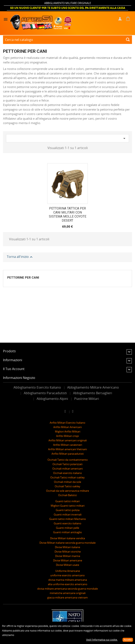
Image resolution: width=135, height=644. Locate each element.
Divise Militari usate (67, 565)
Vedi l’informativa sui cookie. (102, 640)
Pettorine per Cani (23, 278)
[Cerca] (67, 40)
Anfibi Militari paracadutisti (68, 454)
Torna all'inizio (20, 257)
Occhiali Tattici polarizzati (67, 464)
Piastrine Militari (87, 399)
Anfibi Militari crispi (67, 436)
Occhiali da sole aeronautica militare (67, 491)
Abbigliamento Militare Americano (93, 387)
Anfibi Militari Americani (67, 427)
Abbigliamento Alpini (52, 399)
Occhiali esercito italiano (67, 473)
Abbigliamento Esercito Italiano (37, 387)
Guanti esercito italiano (67, 523)
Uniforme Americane (68, 571)
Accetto (128, 640)
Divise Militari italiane (67, 547)
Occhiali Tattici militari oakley (67, 477)
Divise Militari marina (68, 556)
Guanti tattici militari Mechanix (68, 519)
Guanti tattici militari (67, 501)
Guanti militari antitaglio (67, 532)
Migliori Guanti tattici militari (68, 506)
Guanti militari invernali (68, 514)
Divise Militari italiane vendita (67, 538)
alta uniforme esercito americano (68, 584)
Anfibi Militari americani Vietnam (67, 449)
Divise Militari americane (68, 560)
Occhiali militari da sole (67, 482)
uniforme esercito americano (67, 575)
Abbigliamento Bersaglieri (93, 393)
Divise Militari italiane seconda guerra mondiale (67, 543)
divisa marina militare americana (68, 580)
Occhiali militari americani (67, 469)
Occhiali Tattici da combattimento (68, 460)
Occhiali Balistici (67, 495)
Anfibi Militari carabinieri (68, 445)
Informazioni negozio (19, 378)
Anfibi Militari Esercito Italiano (67, 423)
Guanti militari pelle (67, 528)
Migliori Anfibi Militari (68, 431)
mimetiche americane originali (68, 593)
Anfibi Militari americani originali (68, 440)
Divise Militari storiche (68, 552)
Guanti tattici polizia (68, 510)
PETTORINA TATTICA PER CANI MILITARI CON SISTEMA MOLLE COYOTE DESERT (68, 214)
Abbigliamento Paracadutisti (45, 393)
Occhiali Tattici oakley (67, 486)
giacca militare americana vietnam (67, 597)
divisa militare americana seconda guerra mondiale (67, 589)
